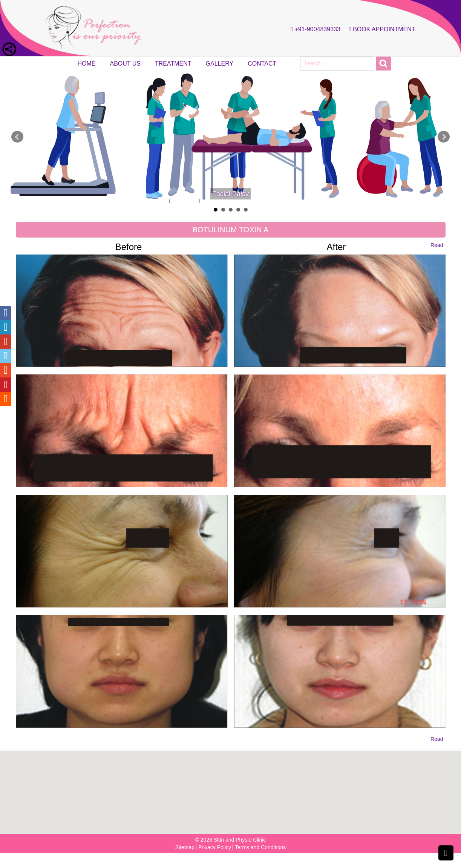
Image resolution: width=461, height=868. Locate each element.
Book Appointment (380, 29)
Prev (17, 137)
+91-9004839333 (314, 29)
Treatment (173, 64)
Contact (262, 64)
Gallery (220, 64)
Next (444, 137)
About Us (126, 64)
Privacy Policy (215, 847)
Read (437, 245)
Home (87, 64)
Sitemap (185, 847)
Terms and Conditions (260, 847)
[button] (233, 789)
